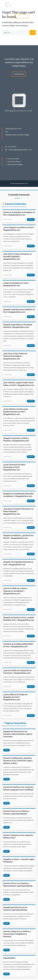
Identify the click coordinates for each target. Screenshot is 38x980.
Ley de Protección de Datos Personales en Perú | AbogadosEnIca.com (14, 467)
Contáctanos (19, 74)
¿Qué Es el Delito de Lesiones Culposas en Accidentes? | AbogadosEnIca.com (15, 591)
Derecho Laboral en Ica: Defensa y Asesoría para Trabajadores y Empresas (17, 934)
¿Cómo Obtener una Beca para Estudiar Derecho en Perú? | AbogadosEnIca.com (16, 412)
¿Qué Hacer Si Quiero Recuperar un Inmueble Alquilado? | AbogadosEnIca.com (17, 256)
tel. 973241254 (21, 16)
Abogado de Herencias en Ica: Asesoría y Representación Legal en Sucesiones (18, 734)
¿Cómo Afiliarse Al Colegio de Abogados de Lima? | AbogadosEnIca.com (15, 697)
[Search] (33, 33)
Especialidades (9, 958)
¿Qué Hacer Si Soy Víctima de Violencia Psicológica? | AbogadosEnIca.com (15, 356)
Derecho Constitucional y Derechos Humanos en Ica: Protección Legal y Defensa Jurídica (18, 761)
